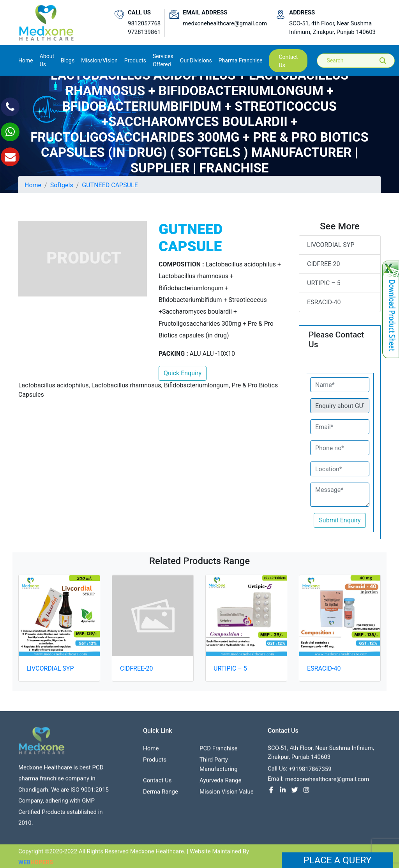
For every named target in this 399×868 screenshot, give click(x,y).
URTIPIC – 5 (324, 283)
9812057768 (144, 23)
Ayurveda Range (221, 783)
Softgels (62, 185)
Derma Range (161, 794)
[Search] (361, 61)
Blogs (68, 60)
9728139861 (144, 32)
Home (26, 60)
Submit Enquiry (340, 520)
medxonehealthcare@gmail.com (225, 23)
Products (155, 762)
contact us (288, 61)
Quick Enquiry (183, 373)
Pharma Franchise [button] (241, 60)
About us (47, 60)
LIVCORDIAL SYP (331, 245)
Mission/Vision (99, 60)
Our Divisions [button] (196, 60)
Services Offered (163, 60)
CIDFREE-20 (324, 264)
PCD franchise (219, 751)
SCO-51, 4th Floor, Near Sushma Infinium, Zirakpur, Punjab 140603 (332, 28)
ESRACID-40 (324, 302)
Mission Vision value (227, 794)
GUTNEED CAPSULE (110, 185)
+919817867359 (310, 772)
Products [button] (135, 60)
